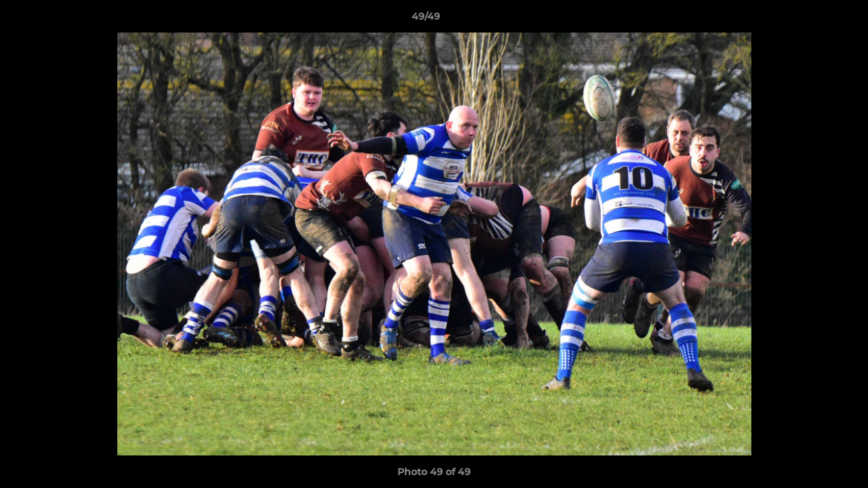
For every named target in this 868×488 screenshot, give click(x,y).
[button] (811, 20)
